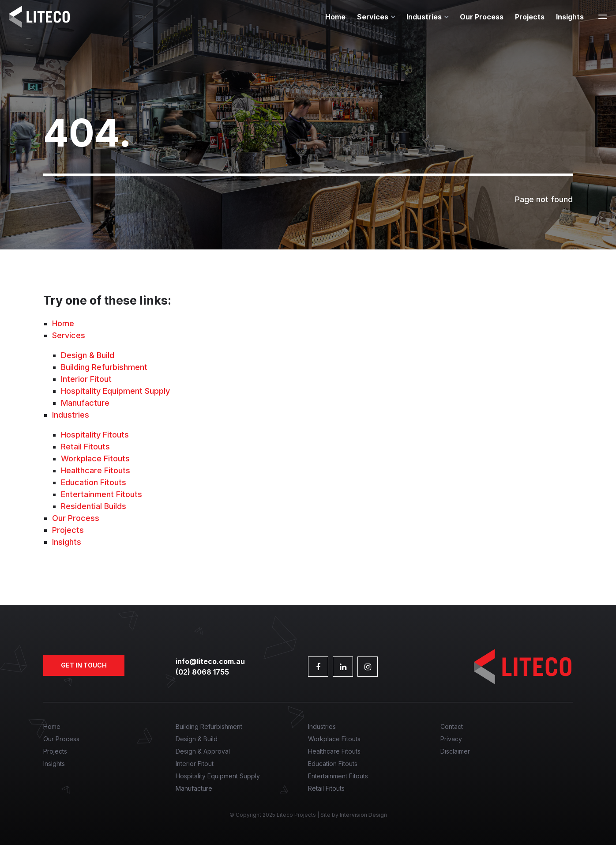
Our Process (482, 17)
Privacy (451, 739)
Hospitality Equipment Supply (115, 391)
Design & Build (88, 355)
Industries (424, 17)
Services (373, 17)
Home (335, 17)
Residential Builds (94, 506)
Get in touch (84, 665)
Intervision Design (363, 815)
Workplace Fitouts (95, 458)
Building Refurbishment (104, 367)
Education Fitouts (94, 482)
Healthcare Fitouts (96, 470)
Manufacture (85, 403)
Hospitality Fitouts (95, 435)
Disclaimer (455, 751)
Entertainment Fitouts (101, 494)
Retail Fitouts (85, 447)
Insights (570, 17)
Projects (530, 17)
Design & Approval (203, 751)
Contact (452, 726)
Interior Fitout (86, 379)
